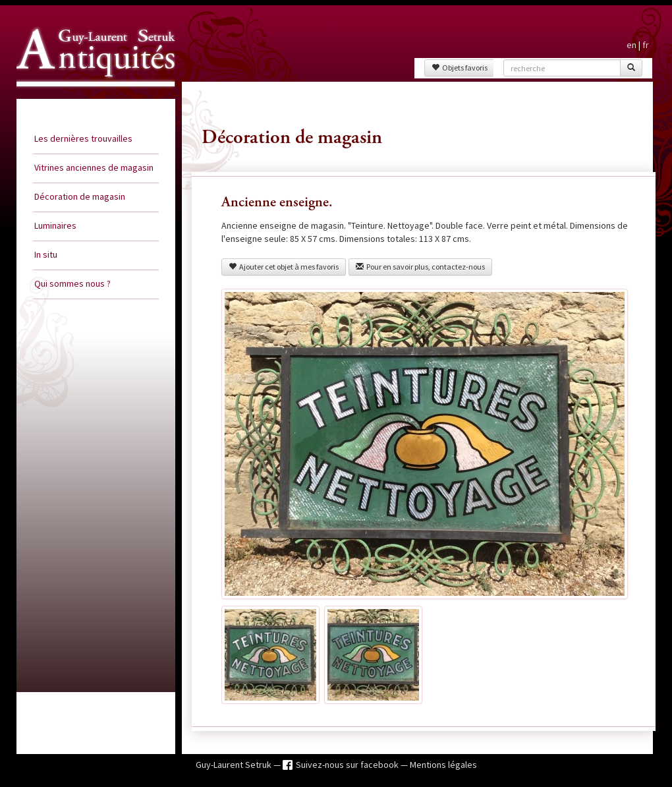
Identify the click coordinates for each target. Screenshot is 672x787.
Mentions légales (443, 765)
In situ (46, 254)
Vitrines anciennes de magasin (94, 167)
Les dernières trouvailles (83, 138)
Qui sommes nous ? (72, 283)
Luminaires (55, 225)
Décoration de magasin (80, 196)
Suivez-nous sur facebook (348, 765)
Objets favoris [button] (460, 68)
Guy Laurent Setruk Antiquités (90, 98)
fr (646, 45)
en (631, 45)
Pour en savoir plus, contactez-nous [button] (420, 267)
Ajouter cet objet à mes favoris (284, 267)
